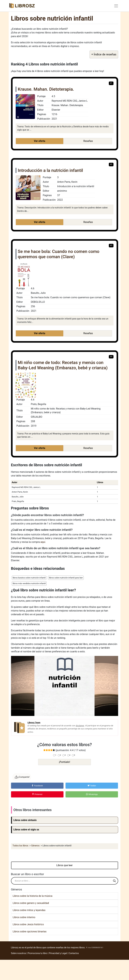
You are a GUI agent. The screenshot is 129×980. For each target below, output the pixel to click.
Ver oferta (40, 141)
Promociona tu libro (38, 953)
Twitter (92, 786)
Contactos (74, 953)
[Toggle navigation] (116, 6)
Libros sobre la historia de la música (33, 896)
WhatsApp (92, 794)
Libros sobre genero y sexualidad (31, 903)
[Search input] (63, 881)
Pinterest (37, 794)
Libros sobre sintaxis (25, 820)
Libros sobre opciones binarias (30, 932)
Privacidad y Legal (58, 953)
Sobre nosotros (19, 953)
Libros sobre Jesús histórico (28, 924)
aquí (43, 542)
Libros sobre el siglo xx (26, 830)
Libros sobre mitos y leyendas (29, 910)
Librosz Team (34, 722)
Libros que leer (64, 865)
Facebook (37, 786)
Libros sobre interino (24, 917)
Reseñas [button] (88, 141)
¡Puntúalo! (65, 762)
